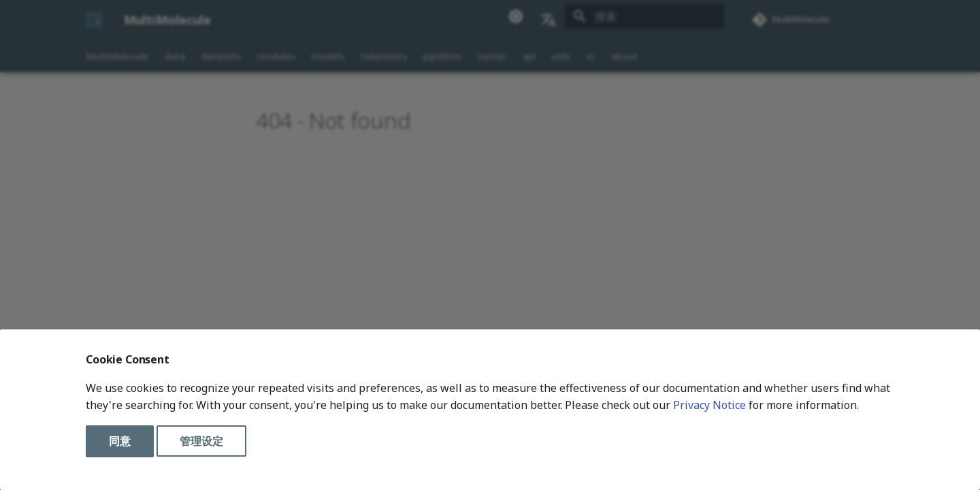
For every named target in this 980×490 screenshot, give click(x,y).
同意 (120, 441)
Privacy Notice (709, 405)
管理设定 (201, 441)
